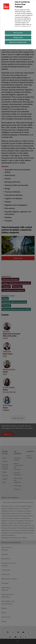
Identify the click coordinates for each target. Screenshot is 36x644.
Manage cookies (18, 37)
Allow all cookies (18, 33)
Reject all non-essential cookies (18, 42)
